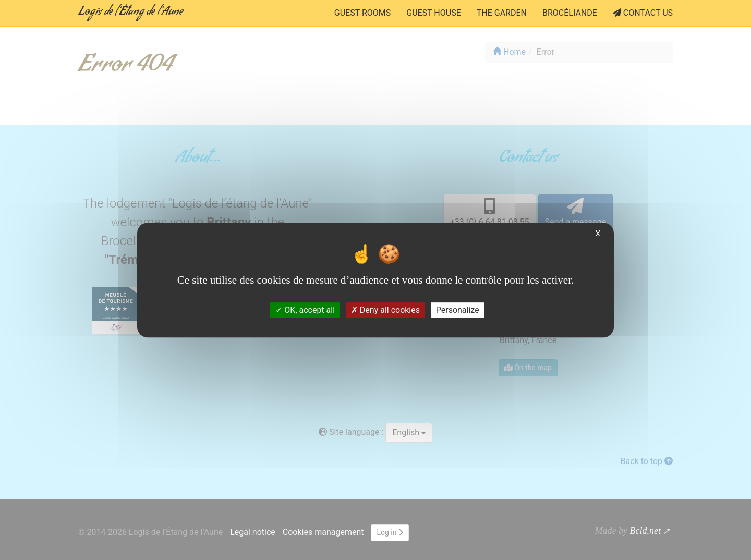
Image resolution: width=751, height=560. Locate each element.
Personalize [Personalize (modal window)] (458, 310)
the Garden (502, 13)
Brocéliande (570, 13)
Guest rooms (362, 13)
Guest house (433, 13)
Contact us (643, 13)
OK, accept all (305, 310)
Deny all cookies (385, 310)
